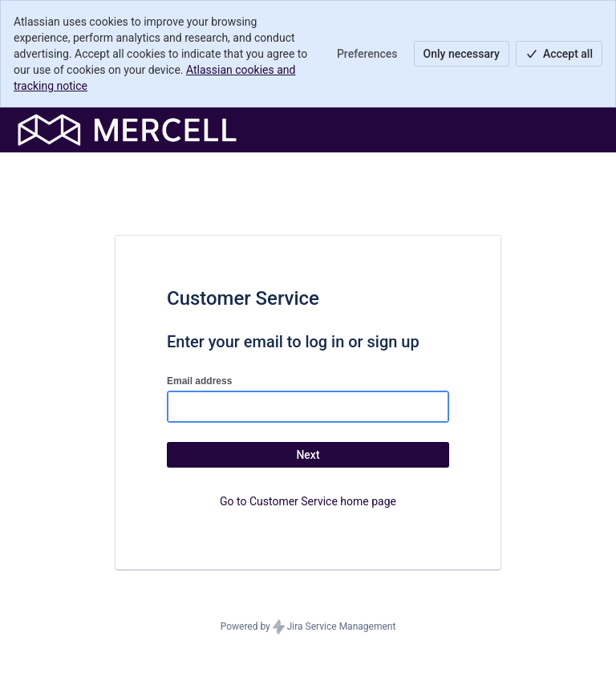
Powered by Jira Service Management (308, 627)
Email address (199, 381)
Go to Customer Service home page (308, 501)
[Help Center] (127, 130)
